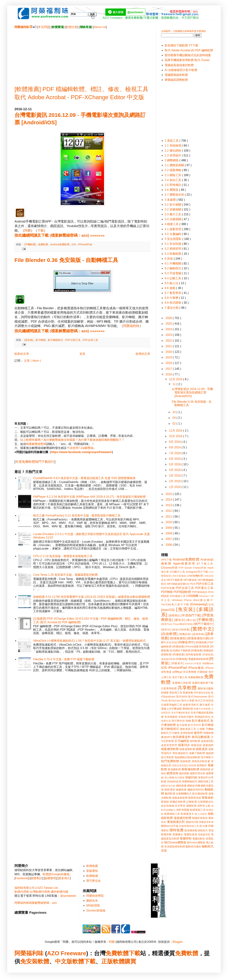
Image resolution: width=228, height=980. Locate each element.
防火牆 (204, 826)
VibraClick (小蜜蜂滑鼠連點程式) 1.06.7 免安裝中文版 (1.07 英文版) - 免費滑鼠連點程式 (89, 641)
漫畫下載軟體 (197, 753)
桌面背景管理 (169, 745)
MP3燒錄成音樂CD (178, 584)
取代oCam (175, 701)
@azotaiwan (68, 896)
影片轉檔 (41, 340)
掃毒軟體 (208, 733)
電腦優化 (178, 834)
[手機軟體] (30, 244)
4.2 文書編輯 (173, 234)
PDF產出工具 (204, 588)
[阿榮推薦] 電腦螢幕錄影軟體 (192, 659)
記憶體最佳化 (206, 802)
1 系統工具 (172, 141)
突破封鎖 (191, 777)
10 (174, 412)
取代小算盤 (188, 701)
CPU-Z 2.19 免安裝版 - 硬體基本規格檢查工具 (63, 556)
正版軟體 (113, 961)
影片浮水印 (194, 725)
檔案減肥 (208, 745)
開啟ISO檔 (192, 822)
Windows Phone (182, 600)
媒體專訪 (36, 878)
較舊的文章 (143, 354)
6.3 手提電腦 (173, 273)
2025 (169, 324)
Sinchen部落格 (96, 911)
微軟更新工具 (188, 729)
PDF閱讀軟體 (182, 592)
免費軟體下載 (123, 953)
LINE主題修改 (179, 576)
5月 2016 (175, 464)
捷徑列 (198, 733)
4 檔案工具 (172, 224)
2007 (169, 539)
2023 (169, 335)
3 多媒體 (171, 200)
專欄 (188, 721)
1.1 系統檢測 (173, 146)
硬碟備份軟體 (190, 769)
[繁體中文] (202, 629)
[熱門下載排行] (204, 624)
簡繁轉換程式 (190, 781)
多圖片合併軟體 (202, 709)
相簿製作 (202, 765)
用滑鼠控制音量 (201, 761)
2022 (169, 341)
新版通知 (92, 871)
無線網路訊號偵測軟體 (187, 757)
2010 (169, 522)
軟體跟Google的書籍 (56, 874)
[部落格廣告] (178, 638)
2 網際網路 (172, 160)
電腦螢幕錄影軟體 (176, 75)
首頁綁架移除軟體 (175, 847)
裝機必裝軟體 (178, 802)
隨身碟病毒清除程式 (196, 830)
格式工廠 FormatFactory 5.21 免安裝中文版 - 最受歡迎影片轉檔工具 (77, 515)
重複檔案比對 (176, 822)
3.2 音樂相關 (173, 209)
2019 (169, 357)
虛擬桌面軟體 (180, 798)
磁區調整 (184, 773)
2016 (169, 374)
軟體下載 (84, 961)
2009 (169, 528)
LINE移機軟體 (195, 576)
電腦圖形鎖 (204, 834)
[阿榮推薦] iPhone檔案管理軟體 (191, 647)
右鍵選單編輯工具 (172, 705)
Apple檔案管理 (184, 564)
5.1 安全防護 (173, 244)
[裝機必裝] (185, 634)
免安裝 (29, 961)
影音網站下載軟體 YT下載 (181, 45)
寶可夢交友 (94, 881)
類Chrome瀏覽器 (175, 842)
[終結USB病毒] (181, 630)
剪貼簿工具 (176, 693)
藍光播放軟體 (200, 794)
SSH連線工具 (177, 596)
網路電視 (170, 790)
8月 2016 (175, 447)
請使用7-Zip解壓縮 (81, 448)
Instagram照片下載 (197, 572)
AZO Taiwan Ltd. (48, 888)
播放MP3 (166, 737)
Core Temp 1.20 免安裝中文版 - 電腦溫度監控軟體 (65, 575)
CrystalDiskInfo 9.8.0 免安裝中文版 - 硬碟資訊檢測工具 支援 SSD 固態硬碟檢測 (84, 478)
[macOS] (168, 610)
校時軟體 (195, 741)
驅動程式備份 (193, 847)
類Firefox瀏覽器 (196, 843)
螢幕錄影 (208, 798)
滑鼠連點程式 (180, 753)
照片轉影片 (207, 757)
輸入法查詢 (201, 814)
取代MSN (182, 697)
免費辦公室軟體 (182, 683)
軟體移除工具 (172, 814)
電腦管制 (186, 838)
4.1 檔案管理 (173, 229)
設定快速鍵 (168, 806)
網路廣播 (181, 786)
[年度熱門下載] (191, 615)
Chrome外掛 (169, 568)
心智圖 (201, 729)
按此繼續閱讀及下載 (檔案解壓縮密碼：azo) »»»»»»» (60, 235)
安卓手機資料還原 (181, 713)
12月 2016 (176, 379)
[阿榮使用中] (186, 642)
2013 (169, 505)
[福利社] (166, 630)
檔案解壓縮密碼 (36, 444)
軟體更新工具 (198, 810)
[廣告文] (180, 620)
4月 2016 (175, 470)
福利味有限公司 (25, 888)
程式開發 (180, 778)
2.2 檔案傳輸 (173, 170)
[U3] (211, 604)
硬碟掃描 (205, 769)
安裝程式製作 (186, 717)
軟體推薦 (92, 866)
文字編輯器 (182, 741)
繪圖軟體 (181, 790)
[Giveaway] (199, 604)
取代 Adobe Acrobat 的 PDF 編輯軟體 (189, 50)
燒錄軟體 (185, 761)
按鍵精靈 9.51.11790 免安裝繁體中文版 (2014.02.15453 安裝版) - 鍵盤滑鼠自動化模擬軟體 (92, 597)
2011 (169, 517)
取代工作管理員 (204, 701)
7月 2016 (175, 453)
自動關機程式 (184, 794)
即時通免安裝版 (202, 693)
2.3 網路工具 (173, 175)
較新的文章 (22, 354)
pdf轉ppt (177, 672)
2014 (169, 500)
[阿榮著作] (177, 663)
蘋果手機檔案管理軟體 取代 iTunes (187, 60)
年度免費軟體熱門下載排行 (35, 462)
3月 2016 (175, 476)
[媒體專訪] (175, 615)
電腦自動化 (199, 839)
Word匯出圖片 (203, 600)
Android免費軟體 (60, 244)
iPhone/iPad (85, 244)
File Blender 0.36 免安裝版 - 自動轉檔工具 (66, 260)
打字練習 (174, 733)
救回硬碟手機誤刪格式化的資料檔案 (188, 55)
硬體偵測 (172, 773)
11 (174, 384)
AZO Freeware (67, 953)
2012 (169, 511)
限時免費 (177, 830)
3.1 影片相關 (173, 205)
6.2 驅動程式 (173, 268)
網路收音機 (194, 786)
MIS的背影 (93, 905)
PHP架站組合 (200, 592)
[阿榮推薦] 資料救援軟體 (187, 654)
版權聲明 (50, 878)
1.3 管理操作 (173, 155)
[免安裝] (29, 340)
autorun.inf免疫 (193, 663)
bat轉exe (208, 663)
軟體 (43, 961)
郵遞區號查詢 (200, 818)
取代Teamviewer (198, 697)
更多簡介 (64, 878)
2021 (169, 346)
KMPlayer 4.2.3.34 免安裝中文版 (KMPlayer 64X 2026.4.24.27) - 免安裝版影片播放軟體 (89, 497)
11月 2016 (176, 431)
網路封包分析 (168, 786)
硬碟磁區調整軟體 (176, 80)
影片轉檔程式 (56, 340)
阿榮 (28, 231)
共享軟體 (187, 688)
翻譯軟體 (170, 794)
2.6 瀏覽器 (172, 190)
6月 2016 (175, 459)
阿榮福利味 (131, 326)
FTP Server (185, 568)
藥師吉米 (92, 901)
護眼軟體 (191, 806)
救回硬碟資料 (182, 737)
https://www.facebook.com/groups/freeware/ (81, 452)
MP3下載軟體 (175, 580)
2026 (169, 318)
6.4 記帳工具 (173, 278)
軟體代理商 (22, 892)
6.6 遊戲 (170, 288)
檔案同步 (184, 745)
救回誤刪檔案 (201, 737)
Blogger (178, 942)
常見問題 (44, 27)
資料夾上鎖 (204, 806)
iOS (74, 244)
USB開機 (192, 596)
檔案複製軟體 (187, 749)
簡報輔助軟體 (174, 782)
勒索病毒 (188, 693)
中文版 (64, 961)
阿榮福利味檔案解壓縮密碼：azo (36, 903)
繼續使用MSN (196, 790)
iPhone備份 (196, 668)
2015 (169, 494)
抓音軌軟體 (187, 733)
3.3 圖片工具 (173, 214)
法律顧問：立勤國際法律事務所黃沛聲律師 (183, 31)
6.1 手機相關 (173, 263)
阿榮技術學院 (95, 896)
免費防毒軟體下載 (203, 683)
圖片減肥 (205, 705)
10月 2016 (176, 436)
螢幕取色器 (195, 798)
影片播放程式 (201, 721)
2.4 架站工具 (173, 180)
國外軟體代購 (60, 892)
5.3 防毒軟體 (173, 254)
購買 (130, 961)
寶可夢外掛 (178, 721)
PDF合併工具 (90, 340)
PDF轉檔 (167, 592)
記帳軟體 (192, 802)
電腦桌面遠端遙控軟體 (179, 65)
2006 (169, 545)
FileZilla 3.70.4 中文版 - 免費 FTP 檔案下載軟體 (64, 659)
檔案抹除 (196, 745)
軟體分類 (72, 27)
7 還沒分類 (172, 308)
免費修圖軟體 (196, 677)
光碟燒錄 (202, 672)
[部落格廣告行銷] (198, 638)
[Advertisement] (82, 54)
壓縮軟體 (188, 709)
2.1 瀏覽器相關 (175, 165)
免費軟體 (43, 244)
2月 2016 (175, 481)
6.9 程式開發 (173, 303)
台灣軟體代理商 (40, 892)
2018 (169, 363)
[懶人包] (191, 620)
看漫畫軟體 (174, 769)
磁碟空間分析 (198, 773)
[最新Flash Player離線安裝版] (177, 624)
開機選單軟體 (206, 822)
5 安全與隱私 (174, 239)
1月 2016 (175, 487)
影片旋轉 (182, 725)
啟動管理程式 (191, 705)
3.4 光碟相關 (173, 219)
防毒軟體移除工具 (189, 826)
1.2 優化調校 (173, 151)
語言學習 (180, 806)
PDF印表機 (168, 588)
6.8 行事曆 (172, 298)
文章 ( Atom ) (32, 361)
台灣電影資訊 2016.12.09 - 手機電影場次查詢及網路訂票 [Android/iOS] (192, 392)
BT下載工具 (205, 564)
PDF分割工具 (73, 340)
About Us (100, 27)
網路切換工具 (206, 781)
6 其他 (169, 259)
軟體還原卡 (187, 814)
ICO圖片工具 (177, 572)
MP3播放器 (190, 580)
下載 (41, 231)
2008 (169, 533)
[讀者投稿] (198, 634)
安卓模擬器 (171, 717)
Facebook (22, 878)
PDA (193, 584)
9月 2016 (175, 442)
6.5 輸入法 (172, 283)
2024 (169, 329)
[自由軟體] (169, 634)
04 (174, 418)
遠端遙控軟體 (183, 818)
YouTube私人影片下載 (175, 604)
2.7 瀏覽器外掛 (175, 195)
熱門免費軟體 (170, 761)
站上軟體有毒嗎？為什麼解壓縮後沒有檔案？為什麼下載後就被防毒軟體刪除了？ (72, 440)
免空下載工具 (180, 677)
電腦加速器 (190, 834)
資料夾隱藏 (183, 810)
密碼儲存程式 (202, 717)
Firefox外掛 (200, 568)
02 (174, 424)
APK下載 (166, 560)
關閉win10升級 (170, 826)
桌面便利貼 (207, 741)
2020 (169, 352)
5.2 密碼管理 (173, 249)
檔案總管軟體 (170, 749)
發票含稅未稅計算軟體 (184, 765)
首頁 (82, 354)
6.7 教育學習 (173, 293)
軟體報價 (92, 876)
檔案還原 (202, 749)
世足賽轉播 (190, 672)
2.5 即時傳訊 (173, 185)
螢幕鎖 (165, 802)
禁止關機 (169, 778)
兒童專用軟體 (169, 688)
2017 (169, 369)
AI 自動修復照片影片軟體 (181, 70)
